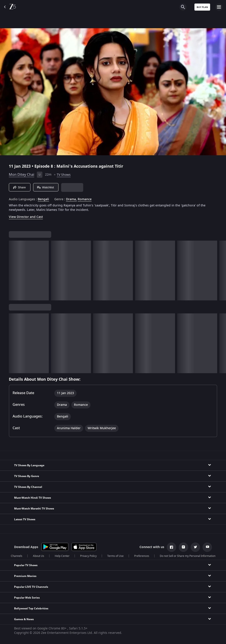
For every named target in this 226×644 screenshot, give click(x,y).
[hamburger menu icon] (219, 7)
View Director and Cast (26, 217)
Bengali (43, 199)
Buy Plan (202, 7)
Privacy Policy (88, 556)
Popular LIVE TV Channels (31, 587)
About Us (39, 556)
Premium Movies (25, 576)
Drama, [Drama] (71, 199)
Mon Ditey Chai (22, 175)
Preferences (142, 556)
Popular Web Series (27, 598)
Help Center (62, 556)
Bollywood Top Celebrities (31, 608)
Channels (17, 556)
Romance (85, 199)
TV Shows (64, 175)
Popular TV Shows (26, 565)
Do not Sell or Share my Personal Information (188, 556)
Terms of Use (115, 556)
